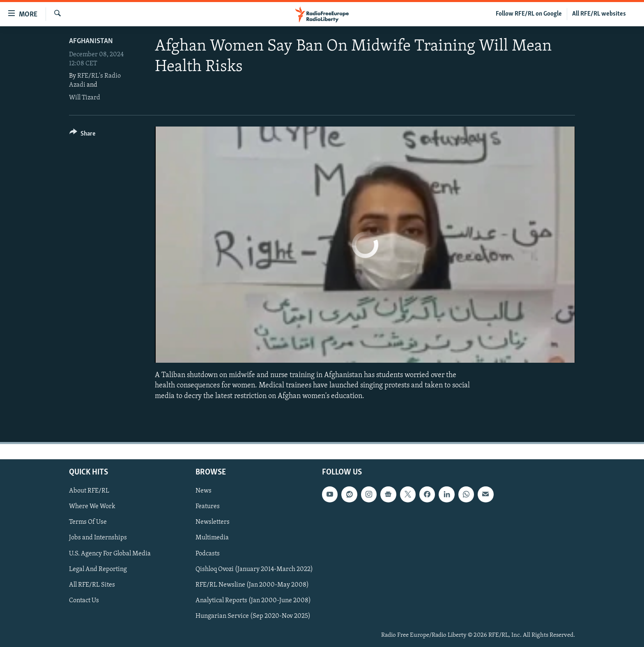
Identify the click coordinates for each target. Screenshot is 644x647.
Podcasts (208, 553)
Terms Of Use (88, 522)
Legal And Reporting (98, 569)
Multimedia (212, 538)
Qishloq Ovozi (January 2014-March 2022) (254, 569)
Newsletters (213, 522)
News (204, 491)
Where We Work (92, 507)
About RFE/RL (89, 491)
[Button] (82, 135)
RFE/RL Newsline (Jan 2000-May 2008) (252, 585)
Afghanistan (91, 41)
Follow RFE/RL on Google (529, 14)
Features (208, 507)
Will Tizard (85, 98)
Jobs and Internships (98, 538)
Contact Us (84, 600)
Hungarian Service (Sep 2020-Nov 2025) (253, 616)
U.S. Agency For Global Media (110, 553)
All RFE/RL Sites (92, 585)
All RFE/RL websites (599, 14)
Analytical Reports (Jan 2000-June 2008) (253, 600)
